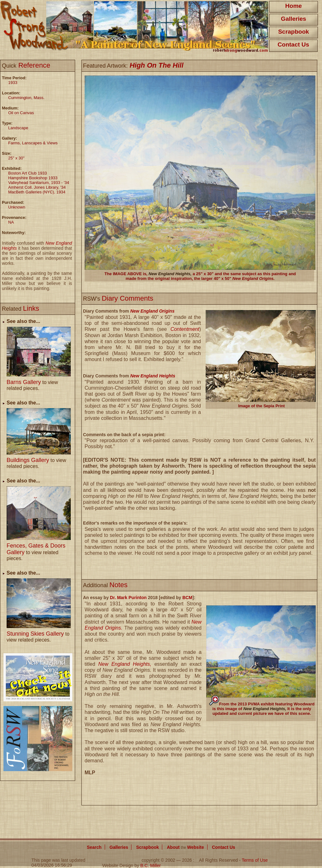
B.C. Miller (150, 865)
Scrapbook (293, 32)
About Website (186, 847)
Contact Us (293, 45)
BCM (187, 598)
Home (294, 6)
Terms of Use (255, 860)
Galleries (293, 19)
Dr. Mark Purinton (128, 598)
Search (94, 847)
